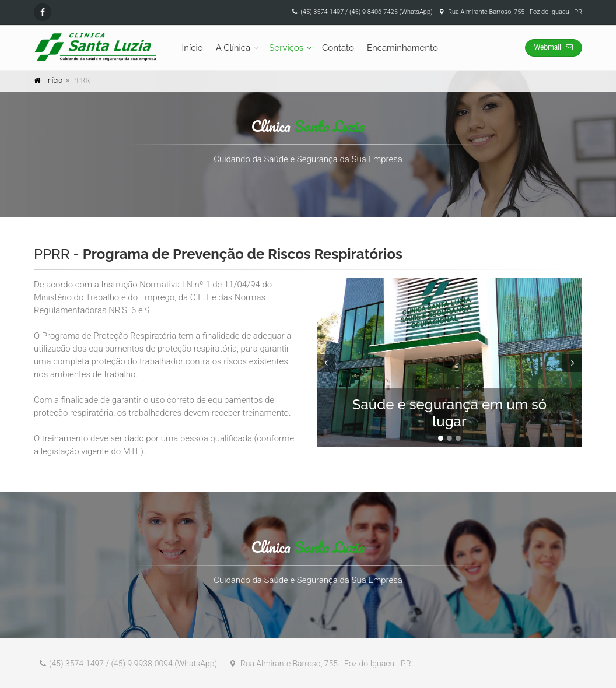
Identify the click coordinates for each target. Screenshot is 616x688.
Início (192, 48)
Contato (338, 48)
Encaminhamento (402, 48)
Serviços (286, 48)
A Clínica (233, 48)
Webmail (554, 47)
